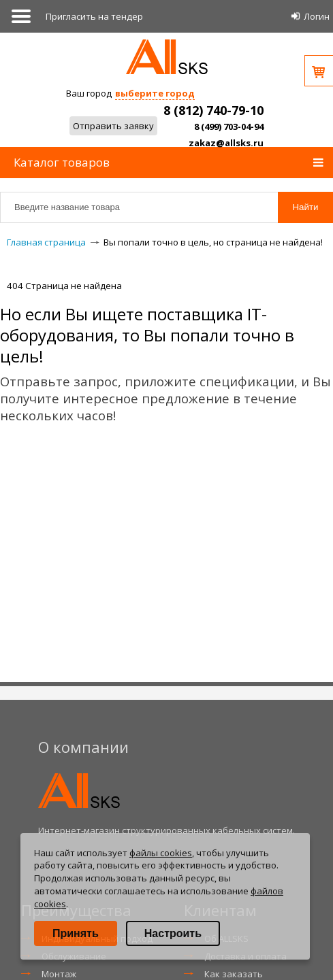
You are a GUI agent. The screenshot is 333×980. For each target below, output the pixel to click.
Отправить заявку (113, 126)
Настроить (173, 933)
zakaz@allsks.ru (226, 143)
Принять (76, 933)
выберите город (155, 93)
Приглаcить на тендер (94, 16)
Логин (317, 16)
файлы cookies (161, 853)
